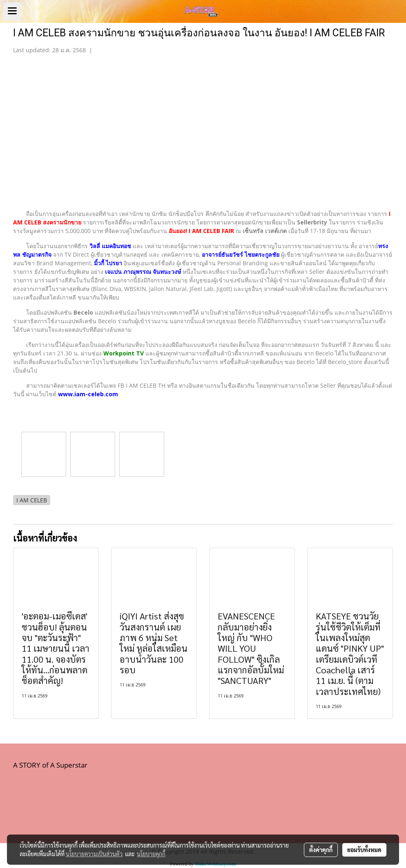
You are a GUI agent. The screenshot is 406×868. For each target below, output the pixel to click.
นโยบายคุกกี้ (151, 854)
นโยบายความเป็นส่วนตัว (94, 854)
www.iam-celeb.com (88, 394)
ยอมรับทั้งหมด (364, 850)
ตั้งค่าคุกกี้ (321, 850)
